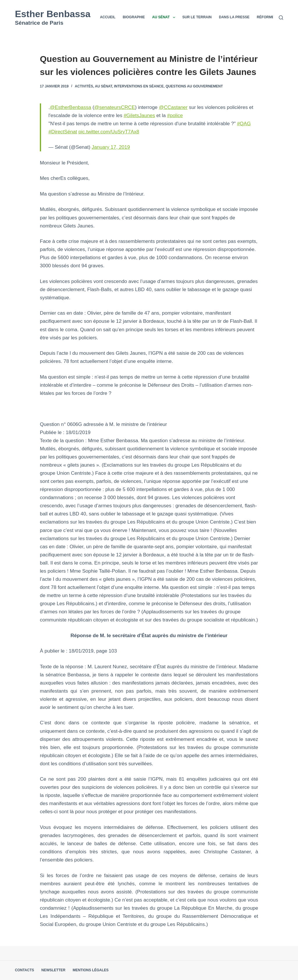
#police (175, 115)
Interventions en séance (139, 86)
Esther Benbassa (53, 14)
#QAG (244, 124)
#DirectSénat (63, 132)
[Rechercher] (281, 18)
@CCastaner (173, 107)
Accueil (108, 17)
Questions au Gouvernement (194, 86)
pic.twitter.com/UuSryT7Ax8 (109, 132)
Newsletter (53, 970)
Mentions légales (91, 970)
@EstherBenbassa (70, 107)
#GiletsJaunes (139, 115)
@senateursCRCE (115, 107)
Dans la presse (234, 17)
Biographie (134, 17)
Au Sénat (165, 17)
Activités (84, 86)
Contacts (24, 970)
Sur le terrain (197, 17)
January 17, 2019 (111, 147)
